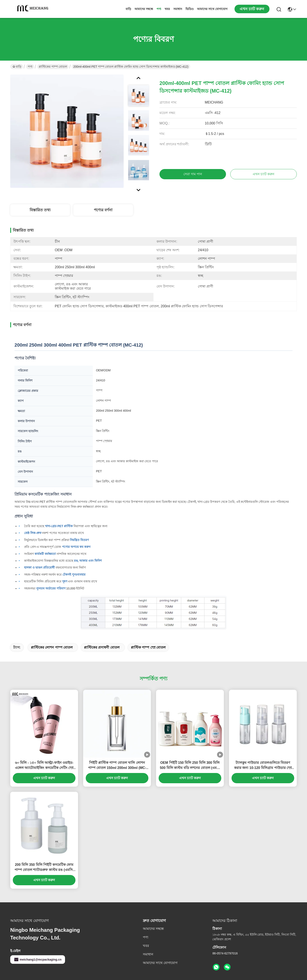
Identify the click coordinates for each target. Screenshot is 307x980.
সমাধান (178, 9)
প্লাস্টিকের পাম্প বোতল (53, 67)
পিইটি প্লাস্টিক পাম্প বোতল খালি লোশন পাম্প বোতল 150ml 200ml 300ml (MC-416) (117, 766)
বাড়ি (128, 9)
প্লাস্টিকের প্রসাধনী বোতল (102, 647)
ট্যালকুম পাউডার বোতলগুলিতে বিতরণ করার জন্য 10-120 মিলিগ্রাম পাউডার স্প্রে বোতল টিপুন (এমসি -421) (263, 766)
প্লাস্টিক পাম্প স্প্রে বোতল (148, 647)
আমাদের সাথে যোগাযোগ (212, 9)
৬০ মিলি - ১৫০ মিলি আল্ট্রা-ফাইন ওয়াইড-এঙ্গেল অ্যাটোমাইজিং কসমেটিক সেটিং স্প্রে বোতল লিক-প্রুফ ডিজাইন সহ (44, 766)
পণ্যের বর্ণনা (103, 210)
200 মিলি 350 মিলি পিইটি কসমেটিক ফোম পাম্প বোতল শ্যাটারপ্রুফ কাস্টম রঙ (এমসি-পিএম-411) (44, 868)
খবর (167, 9)
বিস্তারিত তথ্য (40, 210)
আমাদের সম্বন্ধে (144, 9)
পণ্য (159, 9)
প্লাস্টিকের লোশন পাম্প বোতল (52, 647)
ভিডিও (190, 9)
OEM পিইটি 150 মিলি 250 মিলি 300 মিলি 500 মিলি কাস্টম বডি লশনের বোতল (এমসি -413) (190, 766)
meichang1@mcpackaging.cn (38, 960)
